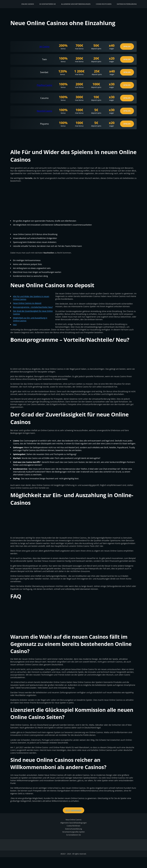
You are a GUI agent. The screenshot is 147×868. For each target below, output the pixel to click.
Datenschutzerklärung (127, 4)
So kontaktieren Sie (48, 4)
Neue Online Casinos (73, 820)
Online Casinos (28, 4)
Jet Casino (44, 47)
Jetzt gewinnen (73, 810)
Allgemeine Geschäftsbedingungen (76, 4)
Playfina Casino (44, 85)
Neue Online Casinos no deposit (27, 303)
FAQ (15, 325)
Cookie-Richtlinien (104, 4)
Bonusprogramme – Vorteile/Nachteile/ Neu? (33, 307)
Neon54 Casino (44, 111)
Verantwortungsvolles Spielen (73, 832)
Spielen (127, 47)
